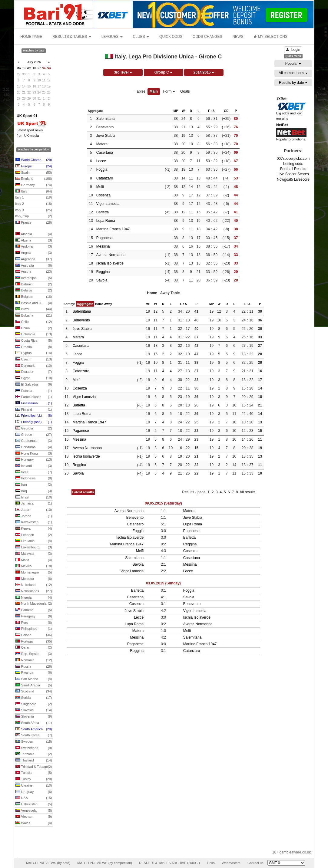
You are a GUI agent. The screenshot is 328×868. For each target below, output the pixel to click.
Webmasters (231, 863)
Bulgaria (34, 316)
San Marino (34, 679)
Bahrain (34, 284)
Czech (34, 360)
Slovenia (34, 717)
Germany (34, 185)
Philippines (34, 629)
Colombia (34, 334)
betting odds (293, 164)
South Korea (34, 735)
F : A (211, 111)
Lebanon (34, 535)
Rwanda (34, 673)
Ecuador (34, 372)
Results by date (293, 83)
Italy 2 (34, 204)
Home (99, 304)
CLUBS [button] (141, 37)
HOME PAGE (31, 37)
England (34, 179)
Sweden (34, 742)
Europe (34, 166)
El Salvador (34, 385)
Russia (34, 667)
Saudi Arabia (34, 686)
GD (226, 111)
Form (169, 91)
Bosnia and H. (34, 303)
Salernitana (106, 119)
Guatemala (34, 441)
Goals (185, 91)
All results (247, 492)
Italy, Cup (34, 216)
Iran (34, 485)
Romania (34, 660)
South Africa (34, 723)
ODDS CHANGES (207, 37)
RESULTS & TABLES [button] (72, 37)
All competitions (293, 73)
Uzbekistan (34, 804)
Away (108, 304)
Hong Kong (34, 454)
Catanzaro (105, 178)
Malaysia (34, 554)
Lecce (101, 161)
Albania (34, 234)
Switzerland (34, 748)
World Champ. (34, 160)
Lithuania (34, 541)
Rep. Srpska (34, 654)
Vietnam (34, 817)
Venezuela (34, 811)
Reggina (103, 272)
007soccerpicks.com (293, 159)
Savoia (102, 280)
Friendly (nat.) (34, 422)
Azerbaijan (34, 278)
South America (34, 729)
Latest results (83, 492)
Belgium (34, 297)
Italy (34, 192)
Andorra (34, 247)
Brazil (34, 309)
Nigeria (34, 598)
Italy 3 (34, 210)
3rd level (123, 72)
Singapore (34, 704)
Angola (34, 253)
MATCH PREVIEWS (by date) (48, 863)
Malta (34, 560)
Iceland (34, 466)
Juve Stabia (106, 136)
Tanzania (34, 754)
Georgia (34, 429)
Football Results (293, 169)
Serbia (34, 698)
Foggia (102, 169)
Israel (34, 498)
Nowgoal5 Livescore (293, 179)
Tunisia (34, 773)
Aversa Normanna (111, 255)
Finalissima (34, 403)
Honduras (34, 447)
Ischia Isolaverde (110, 263)
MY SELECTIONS (270, 37)
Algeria (34, 241)
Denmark (34, 366)
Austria (34, 272)
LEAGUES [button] (112, 37)
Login (293, 50)
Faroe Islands (34, 397)
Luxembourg (34, 547)
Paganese (104, 238)
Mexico (34, 566)
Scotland (34, 692)
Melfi (100, 187)
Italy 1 (34, 198)
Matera (102, 144)
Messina (103, 246)
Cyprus (34, 353)
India (34, 472)
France (34, 223)
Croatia (34, 347)
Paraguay (34, 616)
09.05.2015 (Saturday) (163, 503)
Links (211, 863)
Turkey (34, 779)
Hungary (34, 460)
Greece (34, 435)
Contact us (255, 863)
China (34, 328)
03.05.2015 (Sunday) (163, 583)
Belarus (34, 291)
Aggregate (85, 304)
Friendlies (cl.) (34, 416)
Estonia (34, 391)
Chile (34, 322)
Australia (34, 266)
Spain (34, 173)
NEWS (238, 37)
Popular (293, 64)
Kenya (34, 529)
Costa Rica (34, 341)
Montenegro (34, 573)
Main (154, 91)
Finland (34, 410)
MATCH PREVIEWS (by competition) (105, 863)
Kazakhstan (34, 522)
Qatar (34, 648)
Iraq (34, 491)
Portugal (34, 642)
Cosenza (103, 195)
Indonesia (34, 478)
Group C (163, 72)
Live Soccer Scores (293, 174)
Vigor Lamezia (108, 204)
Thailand (34, 761)
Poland (34, 635)
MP (176, 111)
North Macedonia (34, 604)
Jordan (34, 516)
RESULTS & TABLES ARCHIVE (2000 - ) (169, 863)
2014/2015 (204, 72)
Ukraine (34, 786)
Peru (34, 623)
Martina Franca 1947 (113, 229)
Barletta (103, 212)
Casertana (105, 153)
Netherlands (34, 591)
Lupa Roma (106, 221)
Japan (34, 510)
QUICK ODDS (171, 37)
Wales (34, 823)
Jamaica (34, 504)
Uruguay (34, 792)
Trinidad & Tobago (34, 767)
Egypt (34, 378)
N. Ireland (34, 585)
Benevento (105, 127)
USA (34, 798)
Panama (34, 610)
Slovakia (34, 710)
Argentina (34, 259)
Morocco (34, 579)
